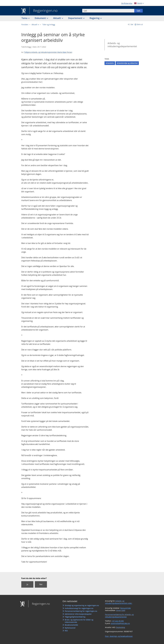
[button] (35, 25)
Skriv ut (140, 24)
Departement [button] (76, 18)
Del (132, 24)
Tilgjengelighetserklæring (75, 617)
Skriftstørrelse (127, 3)
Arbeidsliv (110, 63)
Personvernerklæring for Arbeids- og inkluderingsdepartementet (119, 616)
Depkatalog (120, 627)
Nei (41, 584)
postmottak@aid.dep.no (120, 623)
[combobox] (108, 11)
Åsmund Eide (126, 608)
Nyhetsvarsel (70, 628)
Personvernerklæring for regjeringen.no (81, 611)
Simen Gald (121, 610)
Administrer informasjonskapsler (78, 614)
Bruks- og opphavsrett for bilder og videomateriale (79, 621)
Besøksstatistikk (71, 625)
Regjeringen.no (44, 11)
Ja (27, 584)
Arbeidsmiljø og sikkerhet (127, 63)
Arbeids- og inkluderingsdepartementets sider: (119, 602)
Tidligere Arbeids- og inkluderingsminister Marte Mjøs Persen (48, 52)
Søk (138, 11)
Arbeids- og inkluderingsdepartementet (122, 45)
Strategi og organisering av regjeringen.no (82, 605)
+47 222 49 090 (118, 621)
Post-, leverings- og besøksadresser (119, 636)
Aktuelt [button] (57, 18)
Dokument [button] (41, 18)
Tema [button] (25, 18)
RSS (66, 631)
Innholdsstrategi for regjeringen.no (79, 608)
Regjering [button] (95, 18)
